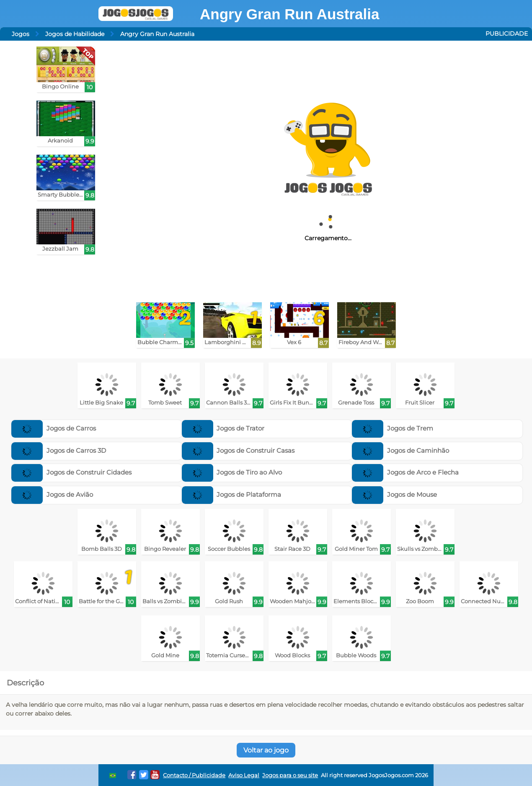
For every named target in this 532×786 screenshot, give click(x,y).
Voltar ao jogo (266, 750)
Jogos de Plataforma (232, 494)
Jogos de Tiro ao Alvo (232, 472)
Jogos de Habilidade (75, 34)
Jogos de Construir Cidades (71, 472)
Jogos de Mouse (394, 494)
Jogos (21, 34)
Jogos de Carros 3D (59, 450)
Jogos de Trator (223, 428)
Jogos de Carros (54, 428)
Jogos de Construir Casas (238, 450)
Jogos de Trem (393, 428)
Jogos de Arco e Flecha (405, 472)
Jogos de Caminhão (400, 450)
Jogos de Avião (52, 494)
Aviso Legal (244, 775)
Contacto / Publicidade (194, 775)
